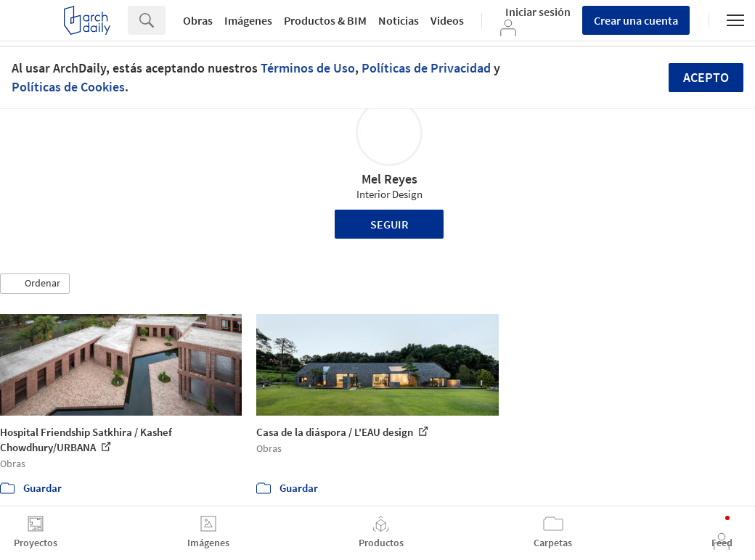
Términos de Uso (308, 68)
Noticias (399, 20)
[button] (35, 284)
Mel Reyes (389, 179)
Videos (447, 20)
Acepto (706, 77)
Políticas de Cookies (68, 87)
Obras (198, 20)
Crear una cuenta (636, 20)
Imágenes (248, 20)
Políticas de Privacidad (426, 68)
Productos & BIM (325, 20)
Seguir (389, 224)
